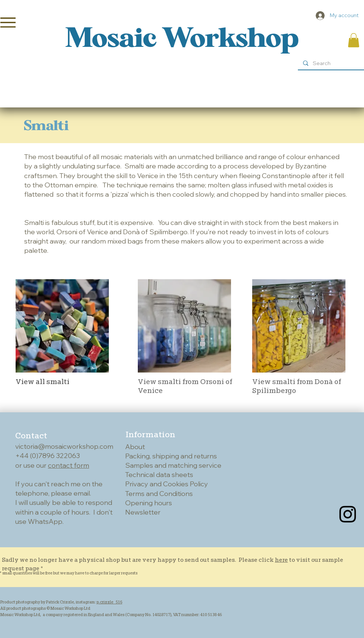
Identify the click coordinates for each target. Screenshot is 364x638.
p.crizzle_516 (109, 602)
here (281, 560)
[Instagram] (348, 514)
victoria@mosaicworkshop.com (64, 446)
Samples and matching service (173, 465)
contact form (69, 465)
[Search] (331, 64)
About (135, 447)
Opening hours (149, 503)
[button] (8, 22)
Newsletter (143, 512)
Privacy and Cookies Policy (167, 484)
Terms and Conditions (159, 494)
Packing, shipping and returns (171, 456)
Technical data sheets (159, 475)
